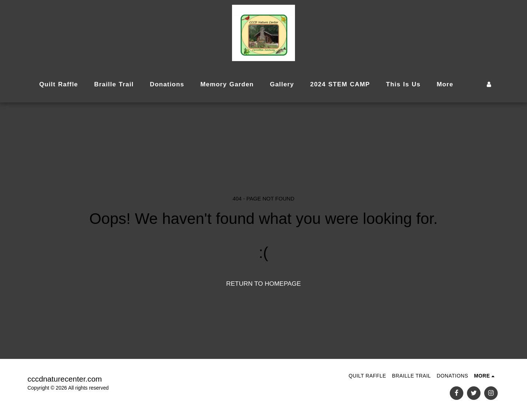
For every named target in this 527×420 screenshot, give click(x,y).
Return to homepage (263, 284)
